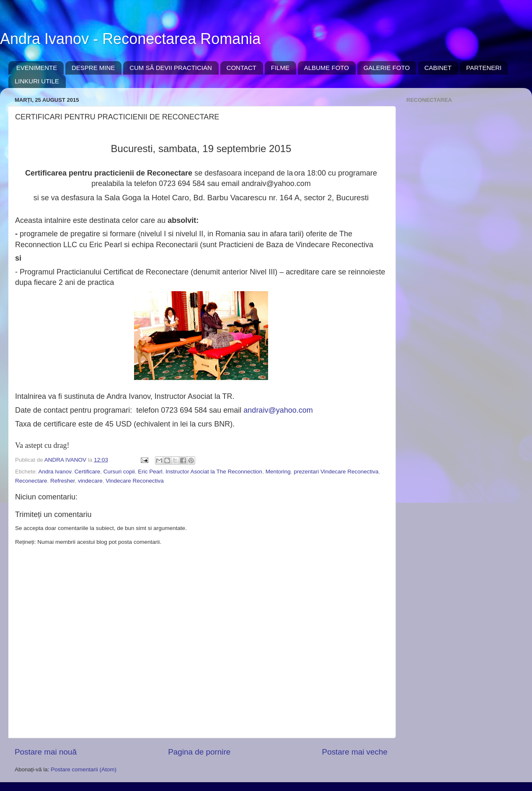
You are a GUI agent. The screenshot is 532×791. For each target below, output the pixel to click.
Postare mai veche (355, 752)
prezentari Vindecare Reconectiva (336, 472)
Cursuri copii (119, 472)
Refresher (63, 481)
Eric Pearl (150, 472)
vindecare (90, 481)
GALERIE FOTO (387, 68)
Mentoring (278, 472)
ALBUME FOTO (327, 68)
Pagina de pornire (199, 752)
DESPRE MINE (93, 68)
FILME (280, 68)
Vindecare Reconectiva (135, 481)
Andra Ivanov (55, 472)
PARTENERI (484, 68)
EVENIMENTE (37, 68)
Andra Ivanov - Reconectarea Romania (130, 39)
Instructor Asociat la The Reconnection (214, 472)
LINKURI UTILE (37, 81)
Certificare (88, 472)
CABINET (438, 68)
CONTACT (241, 68)
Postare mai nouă (46, 752)
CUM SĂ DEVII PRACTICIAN (171, 68)
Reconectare (31, 481)
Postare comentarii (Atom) (84, 769)
